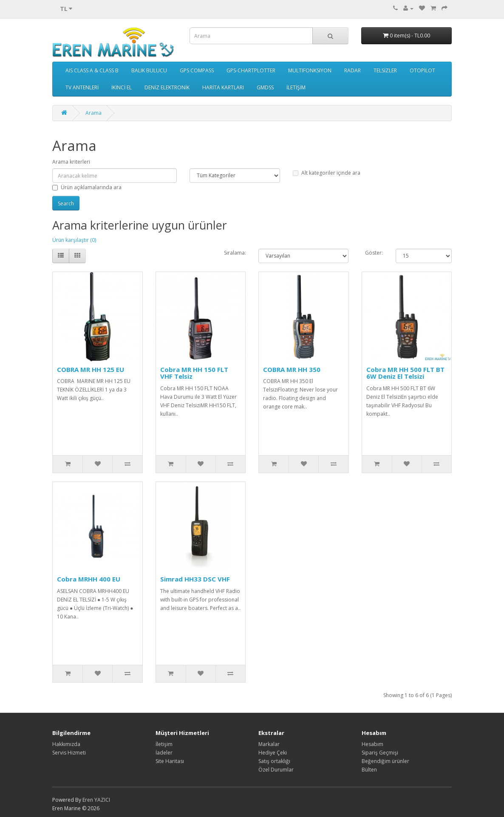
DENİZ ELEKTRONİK (167, 87)
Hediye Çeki (273, 753)
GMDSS (265, 87)
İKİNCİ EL (122, 87)
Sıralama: (235, 253)
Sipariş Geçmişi (380, 753)
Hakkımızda (66, 744)
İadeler (164, 753)
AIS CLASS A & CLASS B (92, 70)
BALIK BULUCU (149, 70)
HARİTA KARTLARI (223, 87)
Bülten (369, 770)
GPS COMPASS (197, 70)
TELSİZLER (385, 70)
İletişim (164, 744)
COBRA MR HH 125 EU (91, 369)
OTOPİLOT (422, 70)
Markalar (269, 744)
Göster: (374, 253)
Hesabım (372, 744)
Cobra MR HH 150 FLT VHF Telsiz (194, 373)
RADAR (353, 70)
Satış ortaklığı (274, 761)
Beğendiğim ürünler (385, 761)
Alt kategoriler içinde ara (327, 173)
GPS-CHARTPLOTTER (251, 70)
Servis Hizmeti (69, 753)
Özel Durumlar (276, 770)
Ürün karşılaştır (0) (74, 240)
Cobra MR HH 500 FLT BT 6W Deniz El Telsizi (405, 373)
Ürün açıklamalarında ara (87, 187)
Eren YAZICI (96, 800)
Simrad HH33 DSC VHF (195, 579)
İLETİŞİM (296, 87)
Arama (93, 113)
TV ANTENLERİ (82, 87)
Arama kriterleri (71, 162)
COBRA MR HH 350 (292, 369)
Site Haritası (170, 761)
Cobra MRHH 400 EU (89, 579)
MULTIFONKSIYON (310, 70)
